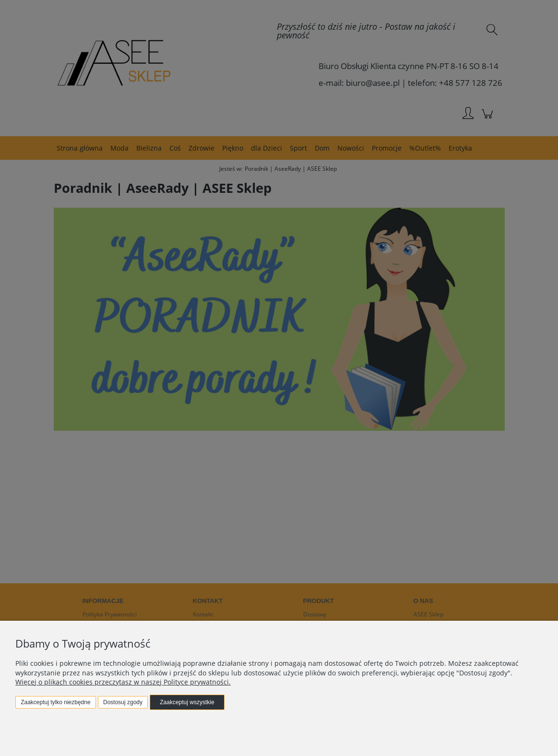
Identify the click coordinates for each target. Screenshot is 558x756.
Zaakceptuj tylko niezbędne (55, 702)
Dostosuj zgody (123, 702)
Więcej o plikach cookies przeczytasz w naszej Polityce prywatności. (123, 682)
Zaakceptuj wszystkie (187, 702)
